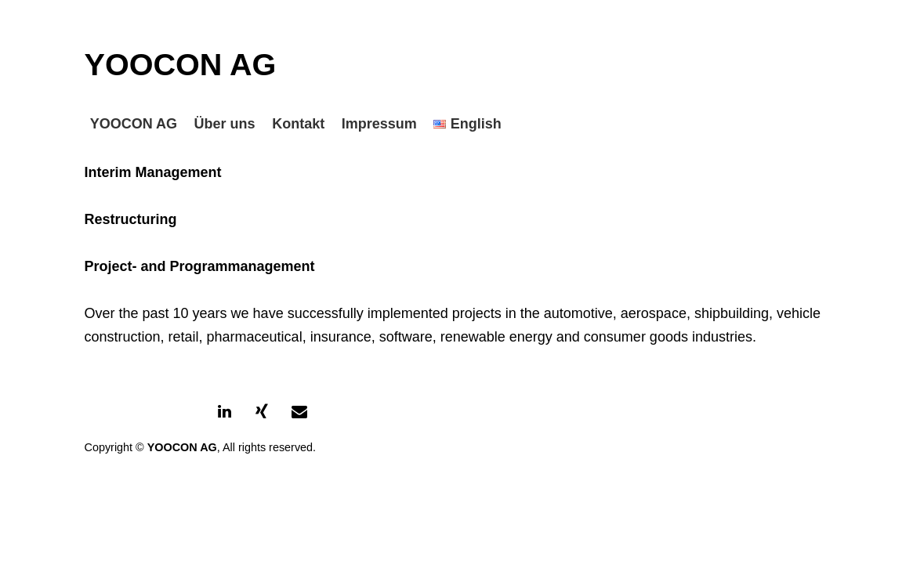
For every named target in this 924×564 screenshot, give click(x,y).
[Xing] (262, 412)
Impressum (379, 124)
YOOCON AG (181, 64)
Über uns (225, 124)
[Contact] (299, 412)
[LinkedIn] (224, 412)
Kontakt (298, 124)
